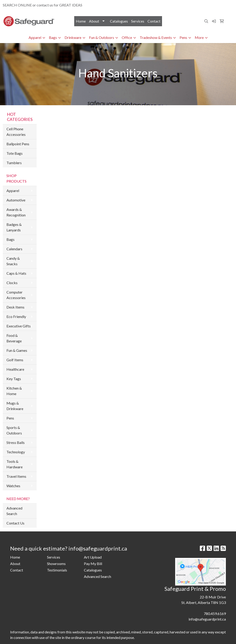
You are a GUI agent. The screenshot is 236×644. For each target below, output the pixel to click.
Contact (154, 21)
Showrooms (56, 564)
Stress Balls (16, 442)
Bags (53, 37)
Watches (13, 486)
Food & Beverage (14, 338)
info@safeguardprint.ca (212, 5)
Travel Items (16, 476)
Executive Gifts (19, 326)
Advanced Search (14, 511)
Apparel (35, 37)
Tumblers (14, 163)
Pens (183, 37)
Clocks (12, 283)
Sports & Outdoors (14, 430)
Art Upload (93, 557)
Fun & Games (17, 350)
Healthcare (15, 369)
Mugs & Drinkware (15, 406)
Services (138, 21)
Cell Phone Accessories (16, 132)
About (94, 21)
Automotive (16, 200)
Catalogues (119, 21)
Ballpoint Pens (18, 144)
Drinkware (73, 37)
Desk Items (15, 307)
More (199, 37)
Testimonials (57, 570)
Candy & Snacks (13, 261)
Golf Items (15, 360)
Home (81, 21)
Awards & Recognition (16, 212)
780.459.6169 (180, 5)
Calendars (14, 249)
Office (127, 37)
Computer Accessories (16, 295)
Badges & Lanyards (14, 227)
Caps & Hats (16, 273)
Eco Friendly (16, 316)
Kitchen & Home (14, 391)
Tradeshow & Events (156, 37)
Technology (16, 452)
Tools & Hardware (15, 464)
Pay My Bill (93, 564)
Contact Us (15, 523)
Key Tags (14, 379)
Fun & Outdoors (102, 37)
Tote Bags (15, 153)
